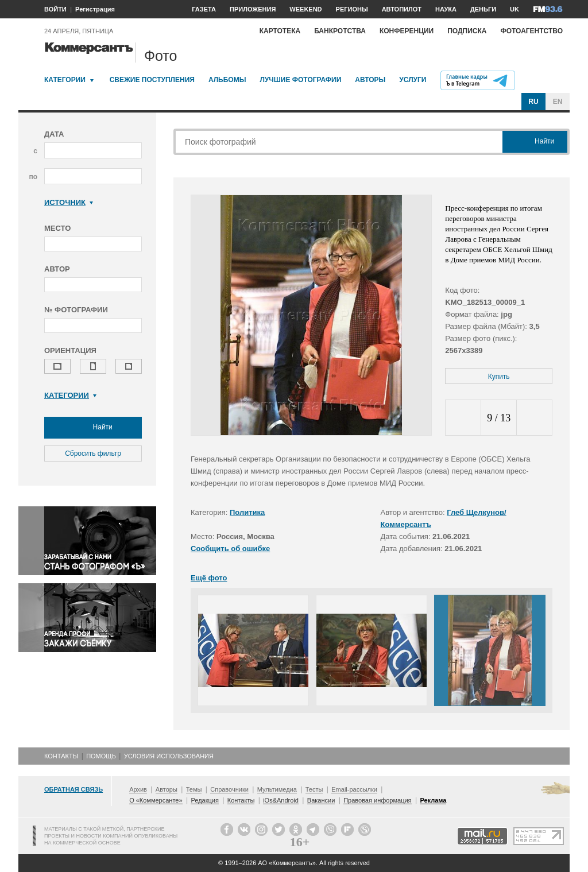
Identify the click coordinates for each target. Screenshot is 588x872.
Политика (247, 512)
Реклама (433, 800)
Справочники (229, 789)
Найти (93, 428)
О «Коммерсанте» (156, 800)
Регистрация (95, 9)
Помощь (101, 756)
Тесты (314, 789)
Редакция (204, 800)
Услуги (413, 80)
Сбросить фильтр (93, 454)
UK (514, 9)
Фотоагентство (531, 31)
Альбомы (227, 80)
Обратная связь (73, 789)
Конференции (407, 31)
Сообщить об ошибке (230, 549)
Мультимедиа (277, 789)
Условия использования (169, 756)
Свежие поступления (152, 80)
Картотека (280, 31)
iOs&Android (281, 800)
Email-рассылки (354, 789)
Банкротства (340, 31)
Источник (69, 202)
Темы (194, 789)
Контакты (61, 756)
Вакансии (321, 800)
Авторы (370, 80)
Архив (138, 789)
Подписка (467, 31)
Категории (65, 80)
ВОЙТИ (55, 9)
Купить (499, 377)
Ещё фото (209, 578)
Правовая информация (377, 800)
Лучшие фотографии (300, 80)
